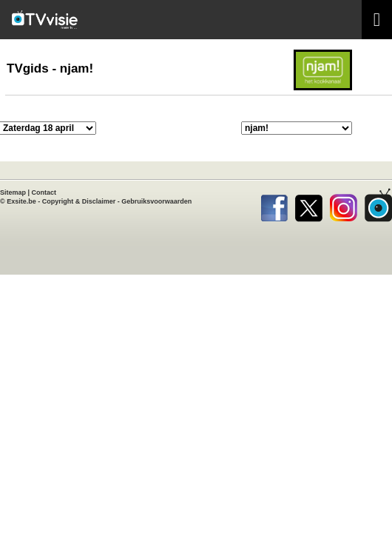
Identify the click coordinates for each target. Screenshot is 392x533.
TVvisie (378, 205)
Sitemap (13, 192)
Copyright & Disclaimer (79, 201)
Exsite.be (21, 201)
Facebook (274, 205)
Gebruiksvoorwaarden (156, 201)
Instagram (344, 205)
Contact (44, 192)
